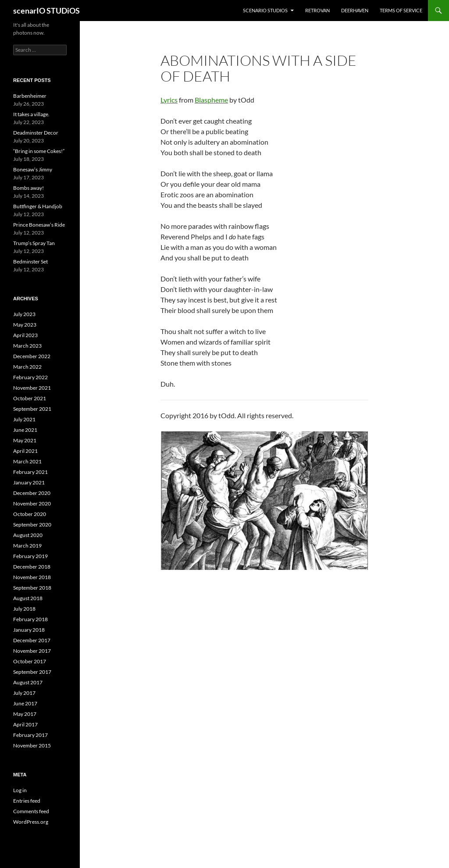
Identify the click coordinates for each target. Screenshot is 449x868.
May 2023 (25, 325)
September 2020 (32, 525)
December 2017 (32, 640)
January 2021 (29, 482)
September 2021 (32, 409)
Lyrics (169, 100)
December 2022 (32, 356)
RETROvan (317, 10)
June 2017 (25, 703)
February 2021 (30, 472)
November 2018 (32, 577)
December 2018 (32, 567)
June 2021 (25, 430)
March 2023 (27, 346)
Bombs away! (29, 188)
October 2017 (30, 661)
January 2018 (29, 630)
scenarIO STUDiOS (46, 11)
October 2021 (30, 398)
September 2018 (32, 588)
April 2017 (25, 724)
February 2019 (30, 556)
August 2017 (28, 682)
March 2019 (27, 546)
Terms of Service (401, 10)
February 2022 (30, 377)
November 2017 (32, 651)
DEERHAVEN (355, 10)
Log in (20, 790)
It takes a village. (31, 114)
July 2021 (24, 419)
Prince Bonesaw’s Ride (39, 225)
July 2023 (24, 314)
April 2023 (25, 335)
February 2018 (30, 619)
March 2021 (27, 461)
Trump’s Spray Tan (34, 243)
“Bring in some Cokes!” (39, 151)
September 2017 (32, 672)
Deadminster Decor (36, 133)
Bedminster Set (30, 261)
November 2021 (32, 388)
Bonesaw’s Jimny (33, 169)
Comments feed (31, 811)
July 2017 (24, 693)
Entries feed (27, 801)
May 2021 (25, 440)
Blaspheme (211, 100)
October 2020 (30, 514)
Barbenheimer (30, 96)
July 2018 (24, 609)
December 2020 (32, 493)
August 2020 (28, 535)
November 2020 (32, 503)
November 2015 (32, 745)
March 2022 (27, 367)
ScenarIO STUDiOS (265, 10)
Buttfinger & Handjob (38, 206)
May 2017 (25, 714)
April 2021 (25, 451)
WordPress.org (31, 822)
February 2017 (30, 735)
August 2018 (28, 598)
